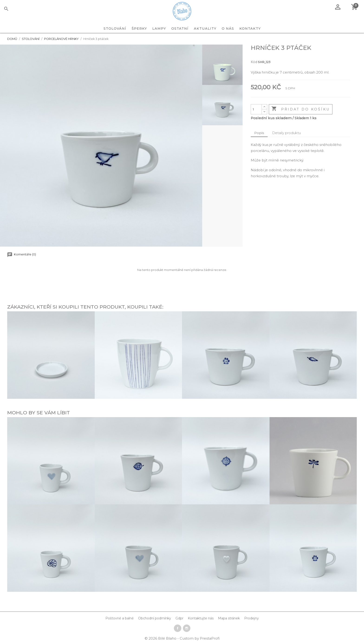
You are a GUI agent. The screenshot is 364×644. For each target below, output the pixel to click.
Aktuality (205, 29)
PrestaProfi (210, 638)
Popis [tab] (259, 133)
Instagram (187, 628)
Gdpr (179, 618)
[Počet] (256, 109)
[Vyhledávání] (13, 10)
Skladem (302, 118)
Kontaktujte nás (201, 618)
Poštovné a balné (120, 618)
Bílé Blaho (168, 638)
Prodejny (252, 618)
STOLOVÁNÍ (115, 29)
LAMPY (159, 29)
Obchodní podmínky (155, 618)
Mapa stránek (229, 618)
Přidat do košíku (301, 109)
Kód (254, 62)
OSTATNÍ (180, 29)
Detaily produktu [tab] (286, 133)
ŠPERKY (139, 29)
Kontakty (250, 29)
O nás (228, 29)
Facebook (178, 628)
